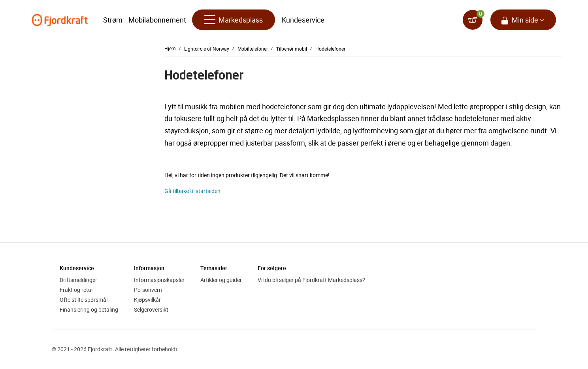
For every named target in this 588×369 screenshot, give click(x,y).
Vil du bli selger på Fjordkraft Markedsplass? (311, 280)
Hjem (170, 48)
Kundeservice (303, 20)
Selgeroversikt (151, 309)
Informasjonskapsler (159, 280)
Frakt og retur (76, 290)
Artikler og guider (221, 280)
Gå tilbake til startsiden (192, 191)
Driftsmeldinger (78, 280)
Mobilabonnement (157, 20)
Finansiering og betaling (89, 309)
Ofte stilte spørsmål (84, 300)
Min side (525, 20)
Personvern (148, 290)
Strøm (113, 20)
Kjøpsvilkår (147, 300)
